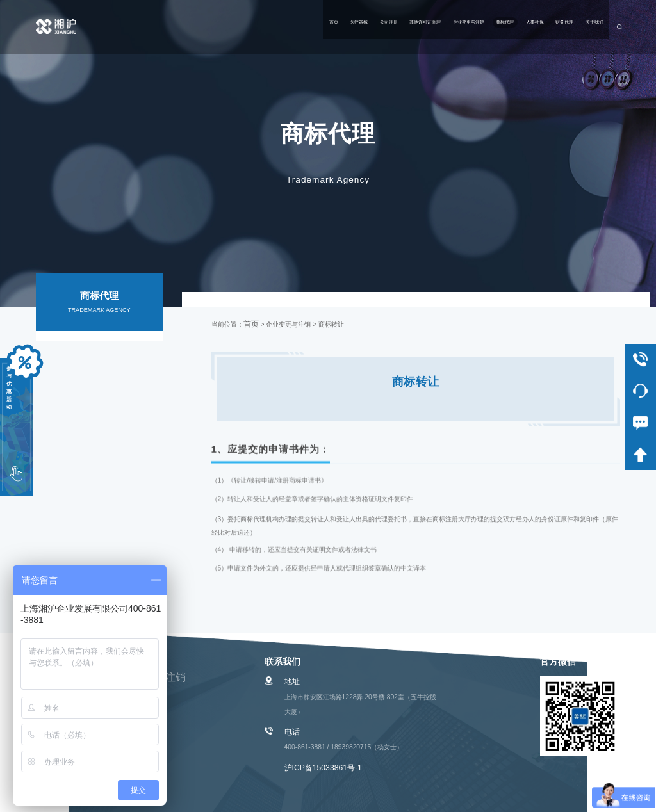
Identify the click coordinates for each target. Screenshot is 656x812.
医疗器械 (170, 27)
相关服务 (99, 377)
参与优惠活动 (16, 423)
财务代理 (525, 27)
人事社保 (473, 27)
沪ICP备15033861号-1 (323, 768)
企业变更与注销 (360, 27)
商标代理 (423, 27)
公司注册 (220, 27)
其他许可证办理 (283, 27)
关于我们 (575, 27)
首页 (127, 27)
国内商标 (99, 346)
